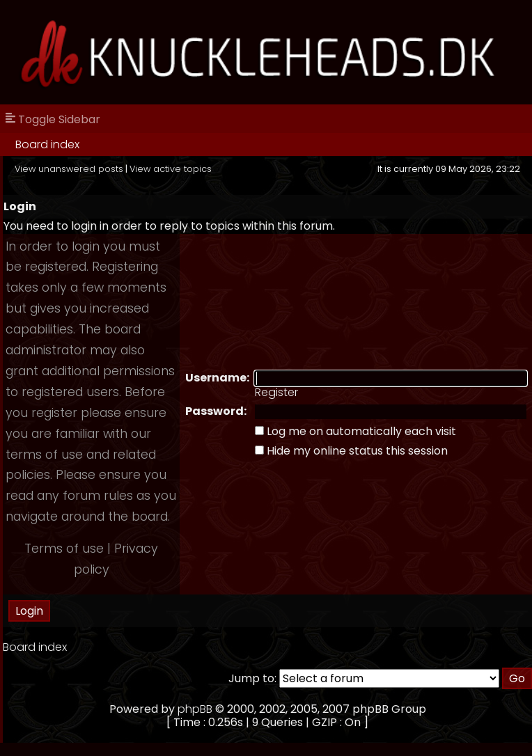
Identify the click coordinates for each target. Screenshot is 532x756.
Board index (47, 144)
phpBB (195, 709)
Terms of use (64, 549)
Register (276, 392)
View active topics (171, 169)
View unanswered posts (69, 169)
